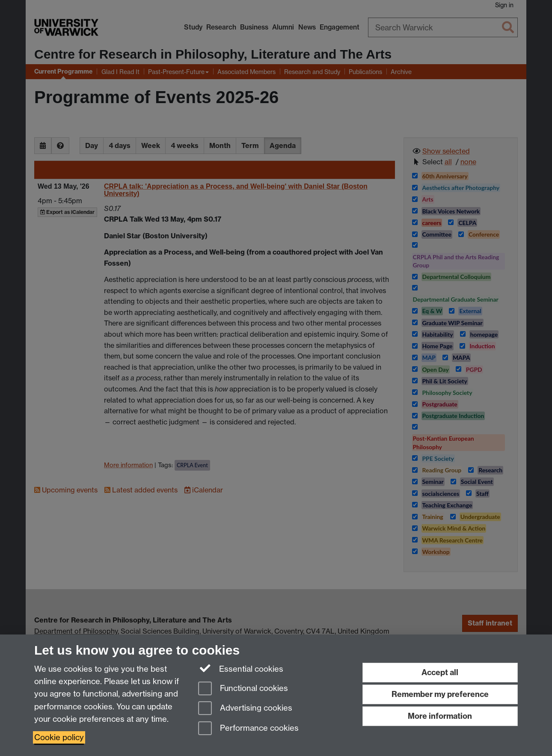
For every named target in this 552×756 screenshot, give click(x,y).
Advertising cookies (245, 709)
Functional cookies (243, 689)
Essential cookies (241, 668)
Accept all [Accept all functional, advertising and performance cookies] (440, 672)
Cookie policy (59, 737)
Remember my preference (440, 694)
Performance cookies (248, 729)
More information (440, 716)
